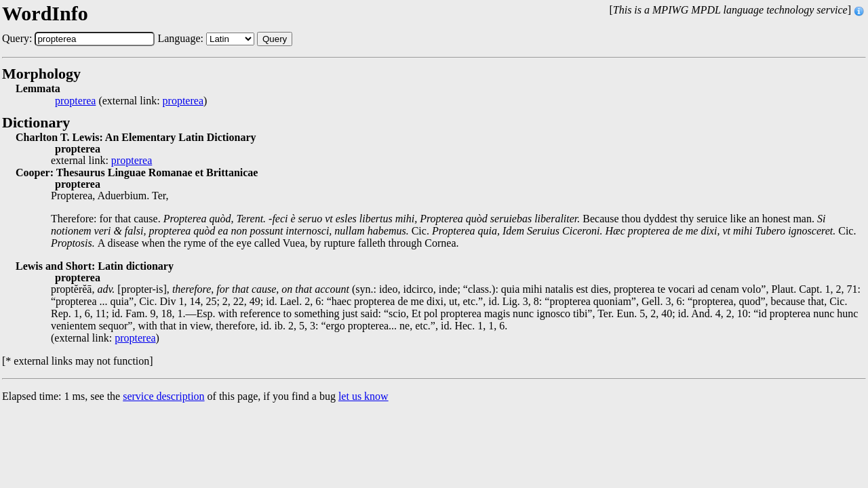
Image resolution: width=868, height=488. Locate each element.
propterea (75, 101)
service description (163, 396)
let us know (363, 396)
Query (275, 39)
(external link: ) (131, 101)
